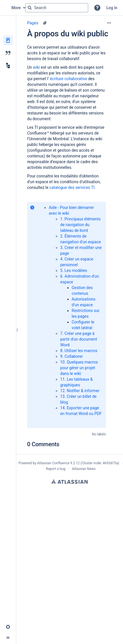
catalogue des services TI (72, 187)
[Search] (30, 8)
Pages (33, 23)
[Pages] (8, 40)
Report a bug (56, 469)
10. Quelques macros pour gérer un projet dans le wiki (79, 368)
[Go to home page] (6, 8)
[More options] (109, 23)
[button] (97, 8)
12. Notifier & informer (80, 391)
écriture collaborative (69, 79)
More (16, 8)
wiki (37, 67)
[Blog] (8, 53)
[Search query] (57, 8)
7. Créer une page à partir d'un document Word (79, 339)
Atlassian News (84, 469)
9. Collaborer (71, 356)
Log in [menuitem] (112, 8)
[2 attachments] (45, 23)
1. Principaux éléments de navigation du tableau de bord (80, 225)
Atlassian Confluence (53, 463)
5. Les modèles (74, 270)
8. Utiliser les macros (79, 351)
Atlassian (69, 481)
